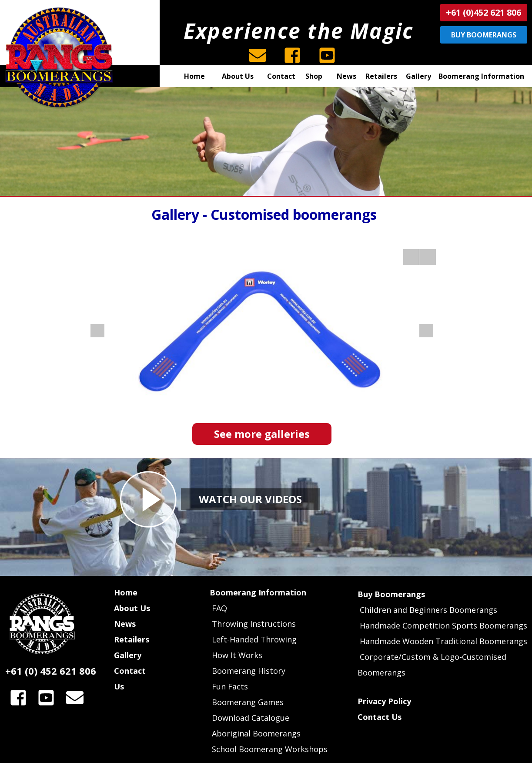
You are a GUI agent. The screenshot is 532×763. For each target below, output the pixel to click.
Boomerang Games (248, 702)
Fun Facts (230, 686)
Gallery (128, 655)
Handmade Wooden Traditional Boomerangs (443, 641)
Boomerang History (249, 671)
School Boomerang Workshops (270, 749)
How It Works (237, 655)
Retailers (132, 639)
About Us (132, 608)
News (125, 624)
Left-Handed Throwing (254, 639)
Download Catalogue (251, 718)
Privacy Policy (384, 701)
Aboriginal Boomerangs (256, 733)
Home (126, 592)
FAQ (218, 608)
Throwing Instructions (254, 624)
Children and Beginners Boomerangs (428, 610)
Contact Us (380, 717)
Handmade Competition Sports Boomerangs (443, 625)
